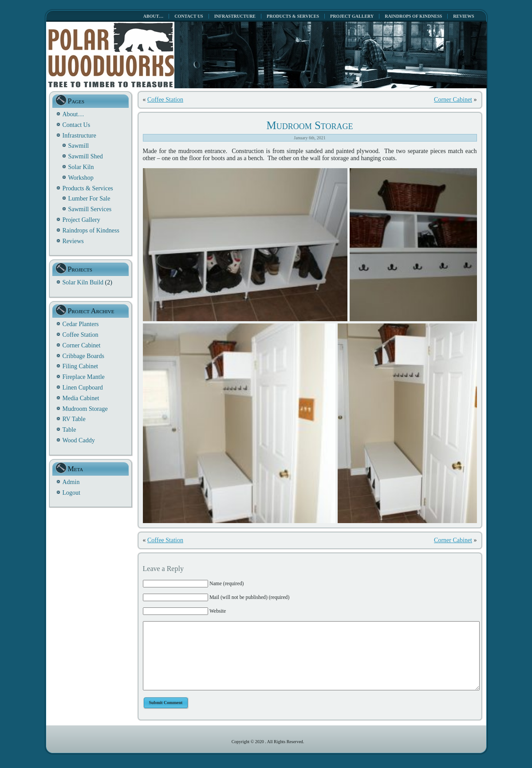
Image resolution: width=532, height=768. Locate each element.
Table (69, 430)
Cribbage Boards (83, 356)
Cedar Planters (81, 324)
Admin (71, 482)
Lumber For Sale (89, 199)
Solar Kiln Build (83, 282)
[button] (245, 245)
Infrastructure (79, 136)
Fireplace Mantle (84, 377)
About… (73, 114)
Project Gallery (81, 220)
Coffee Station (81, 335)
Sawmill (79, 146)
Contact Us (77, 125)
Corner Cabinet (82, 345)
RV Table (74, 419)
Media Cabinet (81, 398)
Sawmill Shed (86, 156)
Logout (71, 493)
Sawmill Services (90, 209)
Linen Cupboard (83, 388)
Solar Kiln (81, 167)
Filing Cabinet (81, 366)
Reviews (73, 241)
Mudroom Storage (85, 409)
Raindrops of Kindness (91, 230)
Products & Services (88, 188)
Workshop (81, 178)
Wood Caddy (79, 440)
